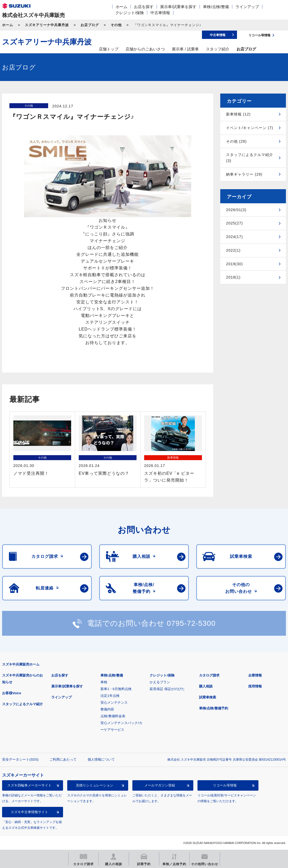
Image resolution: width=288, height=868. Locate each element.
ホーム (122, 7)
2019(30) (234, 264)
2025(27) (234, 223)
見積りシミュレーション (95, 785)
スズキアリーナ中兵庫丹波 (47, 25)
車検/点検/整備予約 (214, 708)
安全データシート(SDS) (20, 759)
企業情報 (255, 675)
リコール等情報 (225, 785)
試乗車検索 (208, 697)
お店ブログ (90, 25)
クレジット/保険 (130, 13)
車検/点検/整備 (216, 7)
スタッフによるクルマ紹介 (22, 704)
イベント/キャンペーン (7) (250, 128)
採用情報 (255, 686)
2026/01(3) (236, 210)
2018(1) (233, 277)
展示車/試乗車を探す (178, 7)
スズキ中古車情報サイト (29, 812)
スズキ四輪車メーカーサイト (29, 785)
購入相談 (206, 686)
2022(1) (233, 250)
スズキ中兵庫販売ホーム (21, 664)
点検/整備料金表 (113, 716)
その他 (116, 25)
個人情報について (101, 759)
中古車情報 (160, 13)
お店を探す (144, 7)
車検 (104, 682)
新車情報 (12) (238, 114)
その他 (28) (236, 141)
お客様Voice (12, 693)
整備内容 (107, 709)
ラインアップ (247, 7)
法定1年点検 (110, 696)
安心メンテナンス (114, 702)
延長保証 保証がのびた (167, 689)
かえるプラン (160, 682)
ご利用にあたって (63, 759)
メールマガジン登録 (160, 785)
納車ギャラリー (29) (244, 174)
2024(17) (234, 237)
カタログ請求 (209, 675)
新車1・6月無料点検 (116, 689)
